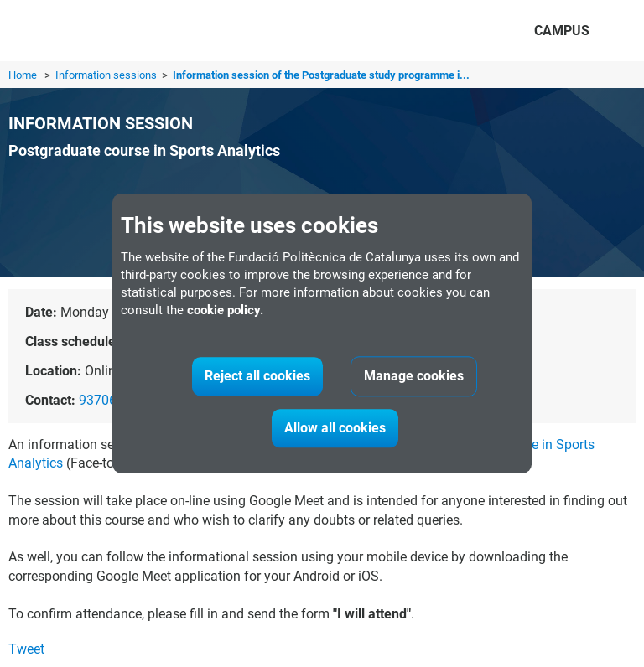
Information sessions (107, 75)
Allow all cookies (335, 429)
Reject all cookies (257, 377)
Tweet (26, 649)
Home (23, 75)
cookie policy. (225, 311)
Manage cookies (414, 377)
